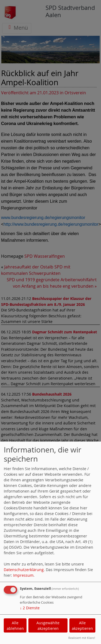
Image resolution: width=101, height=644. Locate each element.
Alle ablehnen (15, 626)
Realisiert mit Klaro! (82, 638)
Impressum (23, 575)
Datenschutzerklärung (24, 570)
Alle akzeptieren (82, 626)
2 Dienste (30, 608)
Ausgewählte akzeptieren (48, 626)
